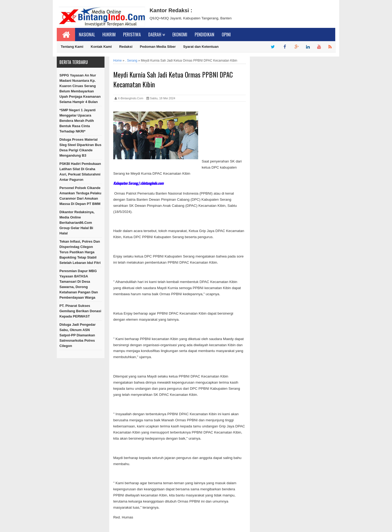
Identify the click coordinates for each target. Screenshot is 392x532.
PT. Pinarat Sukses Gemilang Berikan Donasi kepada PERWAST (80, 311)
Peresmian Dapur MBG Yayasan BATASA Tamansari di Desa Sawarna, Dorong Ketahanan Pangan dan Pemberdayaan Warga (79, 284)
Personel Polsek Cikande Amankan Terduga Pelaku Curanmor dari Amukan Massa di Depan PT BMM (80, 196)
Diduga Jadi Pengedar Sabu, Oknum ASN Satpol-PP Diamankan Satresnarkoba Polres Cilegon (78, 335)
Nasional (87, 35)
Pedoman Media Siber (158, 47)
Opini (226, 35)
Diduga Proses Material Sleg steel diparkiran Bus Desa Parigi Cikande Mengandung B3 (80, 147)
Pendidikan (204, 35)
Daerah (157, 35)
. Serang (131, 61)
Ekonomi (180, 35)
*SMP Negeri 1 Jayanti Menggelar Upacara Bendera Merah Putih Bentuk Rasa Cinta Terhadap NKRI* (77, 121)
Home (117, 61)
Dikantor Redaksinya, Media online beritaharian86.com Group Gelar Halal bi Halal (77, 223)
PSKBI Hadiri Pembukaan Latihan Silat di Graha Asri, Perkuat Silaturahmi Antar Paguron (80, 172)
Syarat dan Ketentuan (201, 47)
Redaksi (126, 47)
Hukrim (109, 35)
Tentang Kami (72, 47)
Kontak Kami (101, 47)
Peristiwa (132, 35)
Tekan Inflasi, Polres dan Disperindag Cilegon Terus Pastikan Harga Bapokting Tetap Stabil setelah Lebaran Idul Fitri (80, 252)
